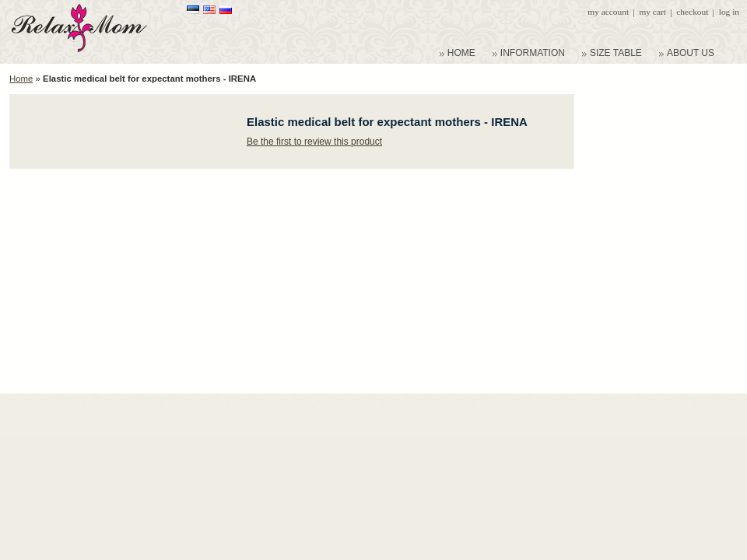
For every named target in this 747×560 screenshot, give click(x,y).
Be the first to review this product (314, 142)
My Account (608, 12)
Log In (729, 12)
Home (21, 79)
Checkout (692, 12)
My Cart (652, 12)
